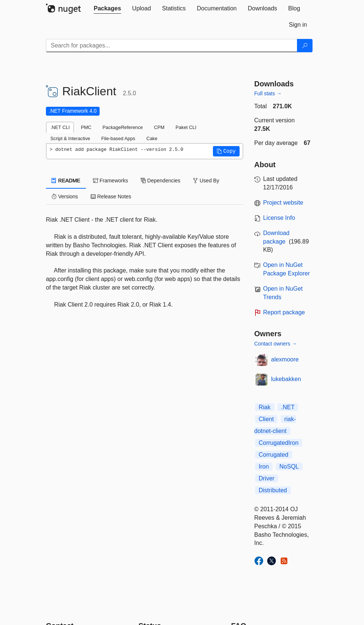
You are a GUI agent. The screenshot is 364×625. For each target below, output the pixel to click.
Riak (265, 407)
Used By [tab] (206, 181)
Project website (283, 203)
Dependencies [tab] (161, 181)
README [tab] (66, 181)
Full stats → (268, 93)
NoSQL (289, 467)
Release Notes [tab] (111, 196)
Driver (267, 478)
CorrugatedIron (279, 443)
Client (266, 419)
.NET (288, 407)
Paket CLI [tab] (186, 127)
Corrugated (274, 455)
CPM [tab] (159, 127)
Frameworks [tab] (111, 181)
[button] (226, 151)
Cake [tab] (152, 138)
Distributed (273, 490)
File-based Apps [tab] (118, 138)
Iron (264, 467)
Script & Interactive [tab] (70, 138)
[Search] (305, 46)
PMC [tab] (86, 127)
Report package (284, 312)
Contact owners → (276, 344)
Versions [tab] (65, 196)
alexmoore (285, 359)
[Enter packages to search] (172, 46)
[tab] (107, 9)
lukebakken (286, 379)
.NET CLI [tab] (60, 127)
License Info (279, 218)
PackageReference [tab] (123, 127)
